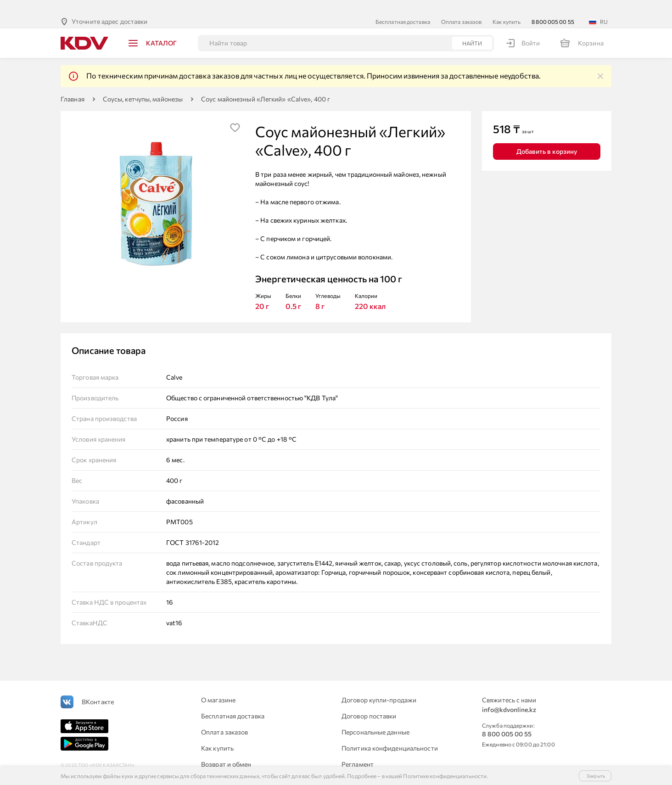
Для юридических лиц (234, 765)
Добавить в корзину (547, 137)
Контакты (356, 765)
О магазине (218, 685)
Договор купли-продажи (379, 685)
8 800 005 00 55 (553, 7)
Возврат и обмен (226, 749)
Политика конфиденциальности (390, 733)
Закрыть (596, 776)
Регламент (358, 749)
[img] (600, 62)
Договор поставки (369, 701)
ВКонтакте (98, 687)
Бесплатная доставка (403, 7)
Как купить (507, 7)
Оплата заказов (461, 7)
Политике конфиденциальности (445, 776)
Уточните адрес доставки (109, 7)
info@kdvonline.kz (509, 695)
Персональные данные (375, 717)
